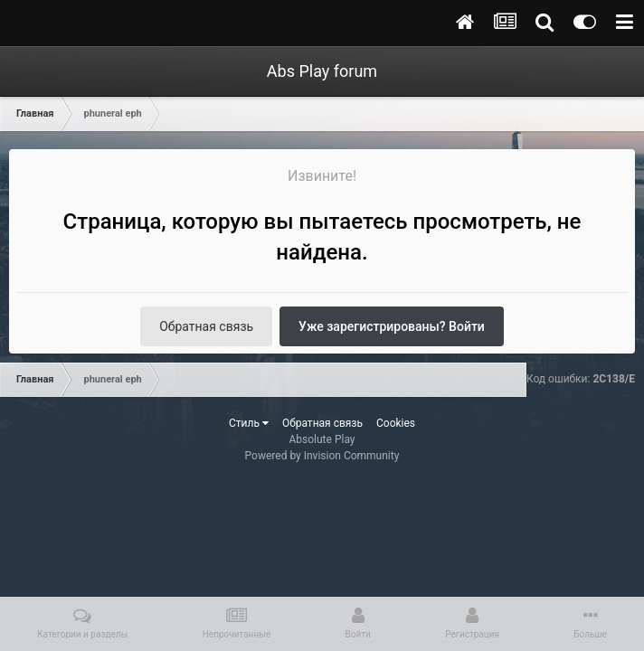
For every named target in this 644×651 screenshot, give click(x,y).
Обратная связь (206, 326)
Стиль (249, 423)
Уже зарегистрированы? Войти (392, 326)
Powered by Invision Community (322, 456)
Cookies (396, 423)
